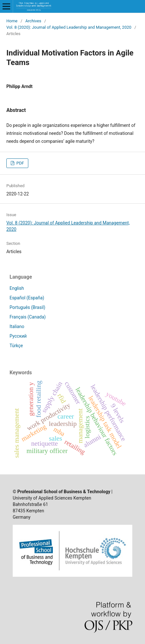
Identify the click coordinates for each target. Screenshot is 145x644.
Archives (33, 21)
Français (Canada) (28, 317)
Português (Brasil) (27, 307)
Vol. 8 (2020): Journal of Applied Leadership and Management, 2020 (69, 27)
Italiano (17, 326)
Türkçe (16, 346)
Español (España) (27, 298)
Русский (18, 336)
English (17, 288)
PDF (20, 163)
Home (12, 21)
